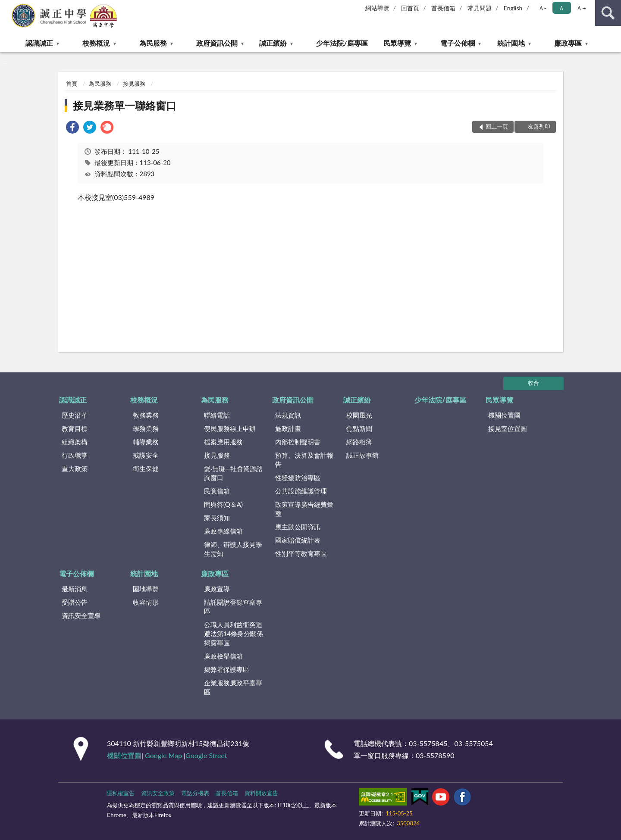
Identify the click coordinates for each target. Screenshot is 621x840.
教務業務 (146, 415)
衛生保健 (146, 468)
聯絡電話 (217, 415)
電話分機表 (195, 793)
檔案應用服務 (223, 442)
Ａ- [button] (542, 8)
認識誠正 (39, 43)
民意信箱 (217, 491)
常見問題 (480, 8)
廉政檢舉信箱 (223, 656)
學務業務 (146, 428)
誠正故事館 (362, 455)
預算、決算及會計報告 (304, 460)
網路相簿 (359, 442)
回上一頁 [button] (497, 126)
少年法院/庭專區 (342, 43)
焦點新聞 (359, 428)
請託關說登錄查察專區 (233, 607)
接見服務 (134, 84)
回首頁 (410, 8)
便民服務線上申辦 (230, 428)
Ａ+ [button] (581, 8)
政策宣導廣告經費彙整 (304, 509)
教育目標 (75, 428)
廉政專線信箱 (223, 531)
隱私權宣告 (121, 793)
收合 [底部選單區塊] (533, 383)
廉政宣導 (217, 589)
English (513, 8)
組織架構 (75, 442)
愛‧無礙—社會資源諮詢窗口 (233, 473)
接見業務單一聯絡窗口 (125, 105)
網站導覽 (377, 8)
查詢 (608, 13)
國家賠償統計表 (298, 540)
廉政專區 (568, 43)
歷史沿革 (75, 415)
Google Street (206, 755)
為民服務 (153, 43)
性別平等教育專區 (301, 553)
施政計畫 (288, 428)
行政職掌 (75, 455)
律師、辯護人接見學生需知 (233, 549)
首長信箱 (443, 8)
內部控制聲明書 (298, 442)
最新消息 (75, 589)
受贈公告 (75, 602)
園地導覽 (146, 589)
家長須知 (217, 518)
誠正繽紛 (273, 43)
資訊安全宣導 (81, 615)
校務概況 (96, 43)
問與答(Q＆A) (223, 504)
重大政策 (75, 468)
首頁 (72, 84)
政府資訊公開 (217, 43)
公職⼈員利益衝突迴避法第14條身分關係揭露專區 (234, 634)
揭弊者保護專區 (227, 669)
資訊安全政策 (158, 793)
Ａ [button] (561, 8)
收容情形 (146, 602)
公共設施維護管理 (301, 491)
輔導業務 (146, 442)
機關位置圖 (504, 415)
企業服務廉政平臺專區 (233, 687)
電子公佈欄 (458, 43)
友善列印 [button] (539, 126)
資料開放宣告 (261, 793)
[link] (72, 128)
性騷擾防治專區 (298, 478)
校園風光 (359, 415)
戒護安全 (146, 455)
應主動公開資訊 (298, 527)
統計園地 (511, 43)
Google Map (163, 755)
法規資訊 (288, 415)
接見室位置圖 (508, 428)
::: (7, 6)
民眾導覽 (397, 43)
